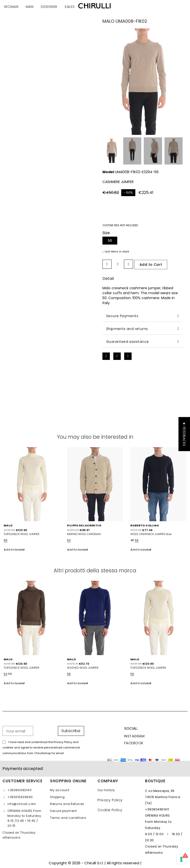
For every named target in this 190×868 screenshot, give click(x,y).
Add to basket (14, 550)
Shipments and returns (127, 329)
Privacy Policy (110, 800)
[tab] (142, 316)
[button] (106, 82)
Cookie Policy (110, 810)
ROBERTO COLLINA (145, 525)
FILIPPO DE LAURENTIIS (84, 525)
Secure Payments (122, 316)
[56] (110, 241)
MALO (8, 525)
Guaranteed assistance (127, 342)
